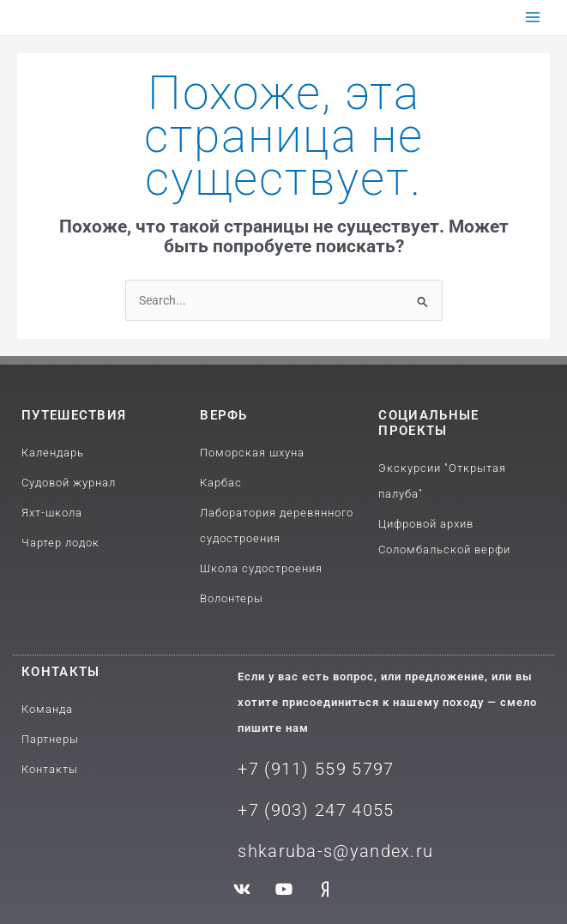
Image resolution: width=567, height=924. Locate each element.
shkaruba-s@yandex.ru (335, 851)
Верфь (224, 415)
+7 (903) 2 (281, 810)
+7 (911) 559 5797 (316, 769)
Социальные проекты (428, 423)
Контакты (60, 672)
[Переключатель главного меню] (533, 18)
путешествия (74, 415)
